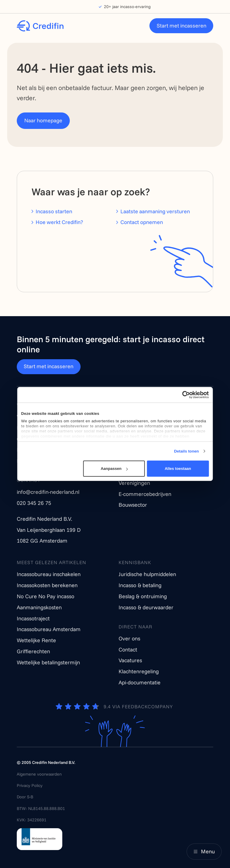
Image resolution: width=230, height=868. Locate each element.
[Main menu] (204, 852)
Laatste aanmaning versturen (155, 211)
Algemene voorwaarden (39, 774)
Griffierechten (33, 651)
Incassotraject (33, 618)
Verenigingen (134, 483)
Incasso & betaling (140, 585)
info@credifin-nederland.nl (48, 492)
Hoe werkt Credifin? (59, 222)
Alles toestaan (178, 469)
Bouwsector (133, 505)
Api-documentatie (140, 682)
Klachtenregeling (139, 671)
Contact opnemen (142, 222)
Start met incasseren (181, 26)
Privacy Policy (30, 785)
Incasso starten (54, 211)
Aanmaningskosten (39, 607)
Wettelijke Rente (36, 640)
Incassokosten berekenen (47, 585)
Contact (128, 650)
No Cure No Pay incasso (46, 596)
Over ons (129, 638)
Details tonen (186, 451)
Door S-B (25, 797)
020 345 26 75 (34, 503)
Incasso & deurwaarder (146, 607)
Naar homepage (43, 120)
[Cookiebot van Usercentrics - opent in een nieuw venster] (183, 395)
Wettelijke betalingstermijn (48, 662)
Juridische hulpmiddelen (147, 574)
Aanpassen (114, 469)
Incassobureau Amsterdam (49, 629)
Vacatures (130, 660)
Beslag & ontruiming (143, 596)
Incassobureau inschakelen (49, 574)
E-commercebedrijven (145, 494)
